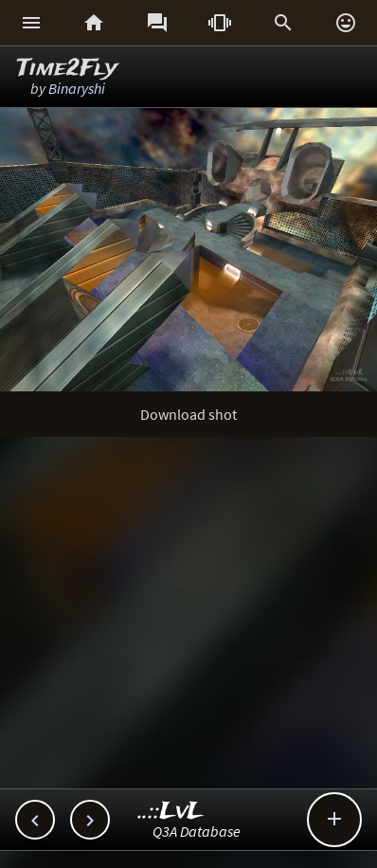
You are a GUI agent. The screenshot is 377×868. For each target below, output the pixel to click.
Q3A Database (197, 831)
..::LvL (171, 812)
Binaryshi (77, 88)
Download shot (188, 414)
